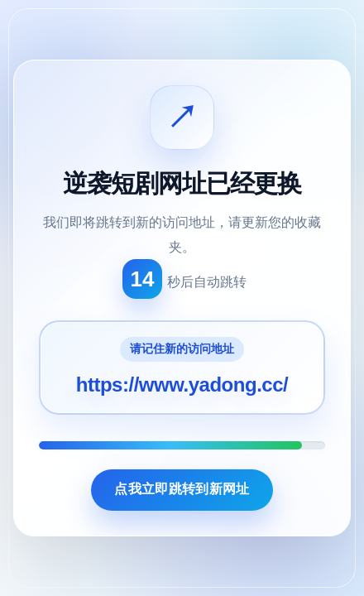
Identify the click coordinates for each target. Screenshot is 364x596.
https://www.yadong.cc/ (182, 385)
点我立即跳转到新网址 (182, 489)
